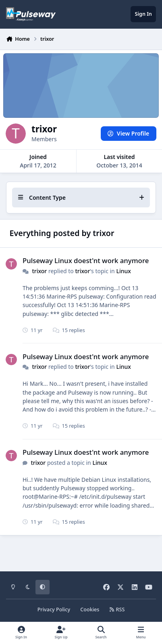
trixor (39, 271)
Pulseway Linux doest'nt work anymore (86, 260)
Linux (123, 271)
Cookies (90, 609)
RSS (117, 609)
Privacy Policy (54, 609)
